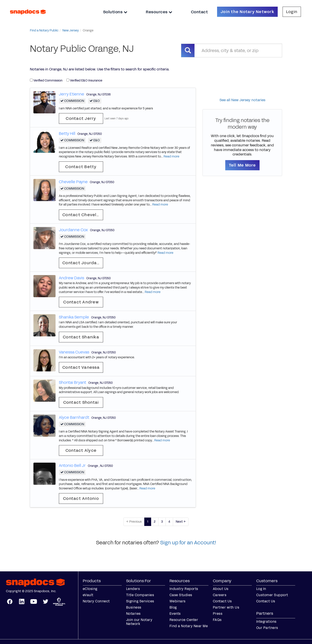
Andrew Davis (71, 278)
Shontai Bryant (72, 382)
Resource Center (184, 620)
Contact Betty (81, 167)
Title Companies (140, 595)
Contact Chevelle (81, 215)
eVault (88, 595)
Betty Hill (67, 134)
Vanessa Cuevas (74, 352)
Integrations (266, 622)
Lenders (133, 589)
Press (218, 614)
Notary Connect (96, 601)
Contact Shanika (81, 337)
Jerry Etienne (71, 94)
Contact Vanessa (81, 367)
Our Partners (267, 628)
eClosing (90, 589)
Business (134, 607)
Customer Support (272, 595)
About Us (221, 589)
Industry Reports (184, 589)
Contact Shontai (81, 402)
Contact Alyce (81, 450)
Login (292, 12)
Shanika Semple (74, 317)
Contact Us (222, 601)
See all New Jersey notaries (242, 100)
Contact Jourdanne (83, 263)
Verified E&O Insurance (84, 80)
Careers (220, 595)
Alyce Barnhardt (74, 417)
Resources (159, 12)
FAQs (217, 620)
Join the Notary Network (247, 12)
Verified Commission (46, 80)
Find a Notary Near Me (189, 626)
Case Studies (181, 595)
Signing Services (140, 601)
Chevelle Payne (73, 182)
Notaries (133, 614)
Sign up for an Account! (188, 543)
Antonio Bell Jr (72, 466)
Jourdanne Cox (73, 230)
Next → (181, 522)
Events (175, 614)
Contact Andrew (81, 302)
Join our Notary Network (139, 622)
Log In (261, 589)
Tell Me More (242, 165)
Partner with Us (226, 607)
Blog (173, 607)
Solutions (115, 12)
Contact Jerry (81, 118)
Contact (199, 12)
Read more (171, 156)
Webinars (178, 601)
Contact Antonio (81, 499)
